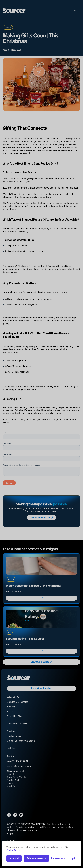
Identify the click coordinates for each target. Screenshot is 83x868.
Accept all (14, 858)
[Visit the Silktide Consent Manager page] (73, 858)
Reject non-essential (36, 858)
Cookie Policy (13, 850)
